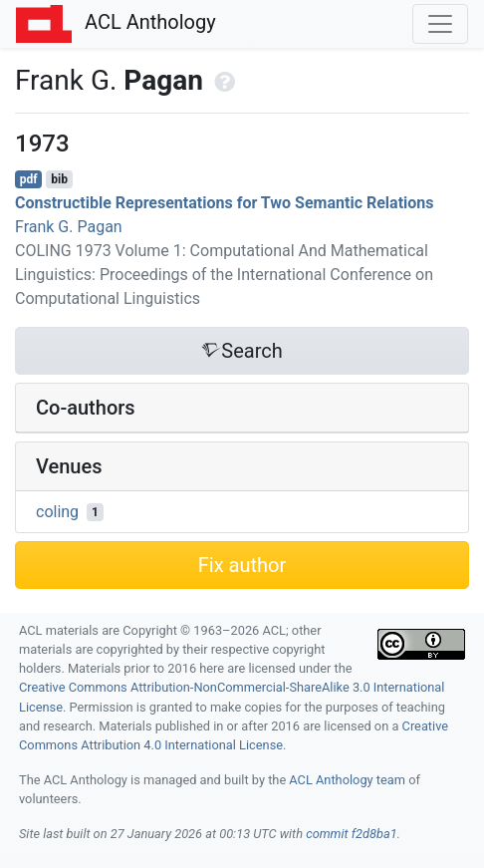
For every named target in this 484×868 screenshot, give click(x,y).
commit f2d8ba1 (352, 834)
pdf (29, 179)
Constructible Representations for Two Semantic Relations (225, 203)
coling (57, 512)
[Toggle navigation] (440, 24)
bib (59, 179)
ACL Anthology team (347, 780)
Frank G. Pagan (69, 227)
